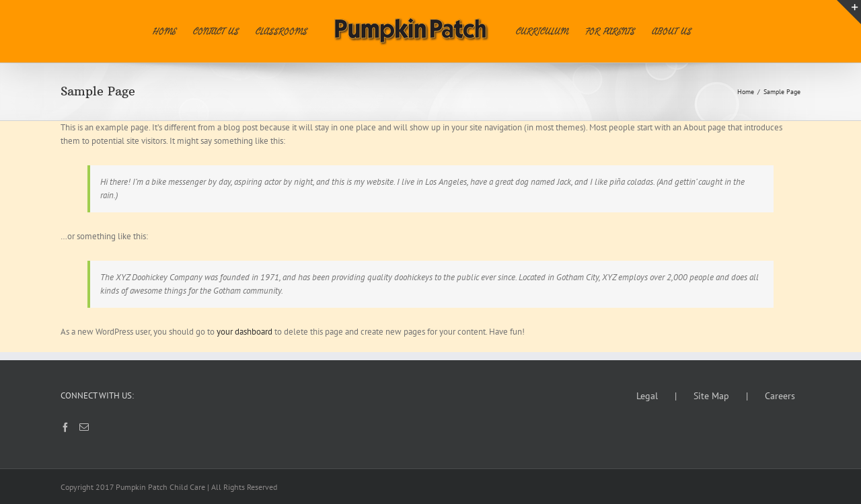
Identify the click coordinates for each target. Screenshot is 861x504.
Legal (647, 396)
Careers (780, 396)
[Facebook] (65, 427)
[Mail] (84, 427)
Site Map (711, 396)
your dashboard (245, 332)
